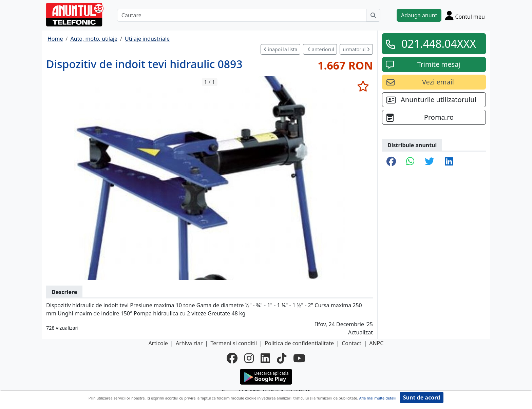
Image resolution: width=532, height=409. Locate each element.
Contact (351, 343)
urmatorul (356, 49)
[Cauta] (373, 15)
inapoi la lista (280, 49)
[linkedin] (265, 358)
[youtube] (299, 358)
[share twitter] (430, 162)
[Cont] (465, 15)
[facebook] (232, 358)
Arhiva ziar (189, 343)
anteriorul (321, 49)
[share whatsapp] (410, 162)
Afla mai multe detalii (377, 398)
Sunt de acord (422, 397)
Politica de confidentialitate (299, 343)
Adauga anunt (419, 15)
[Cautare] (242, 15)
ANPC (376, 343)
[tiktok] (282, 358)
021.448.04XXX (439, 44)
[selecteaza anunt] (363, 86)
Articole (158, 343)
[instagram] (249, 358)
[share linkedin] (449, 162)
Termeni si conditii (234, 343)
